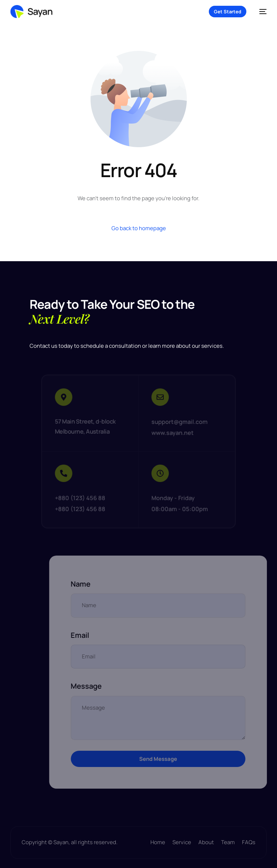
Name (96, 584)
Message (102, 686)
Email (96, 635)
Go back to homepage (139, 228)
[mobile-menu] (260, 12)
